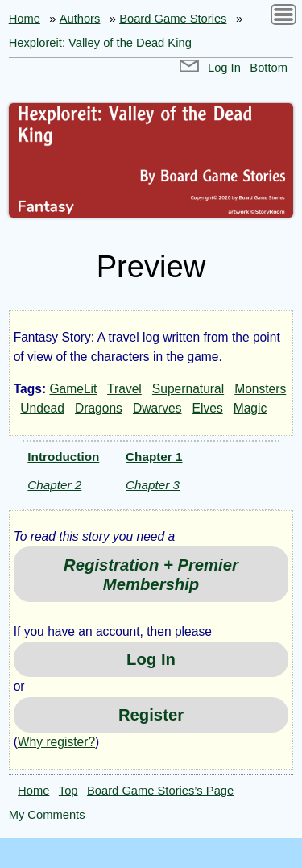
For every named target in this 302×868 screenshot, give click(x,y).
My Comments (47, 815)
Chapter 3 (153, 485)
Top (68, 791)
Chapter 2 (54, 485)
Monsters (260, 389)
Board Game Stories (173, 19)
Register (151, 715)
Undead (42, 408)
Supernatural (188, 389)
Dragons (99, 408)
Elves (208, 408)
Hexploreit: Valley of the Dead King (100, 43)
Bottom (269, 68)
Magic (250, 408)
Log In (224, 68)
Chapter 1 (154, 457)
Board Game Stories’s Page (160, 791)
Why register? (56, 742)
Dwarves (157, 408)
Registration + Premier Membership (151, 575)
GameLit (73, 389)
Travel (124, 389)
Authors (80, 19)
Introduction (63, 457)
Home (25, 19)
